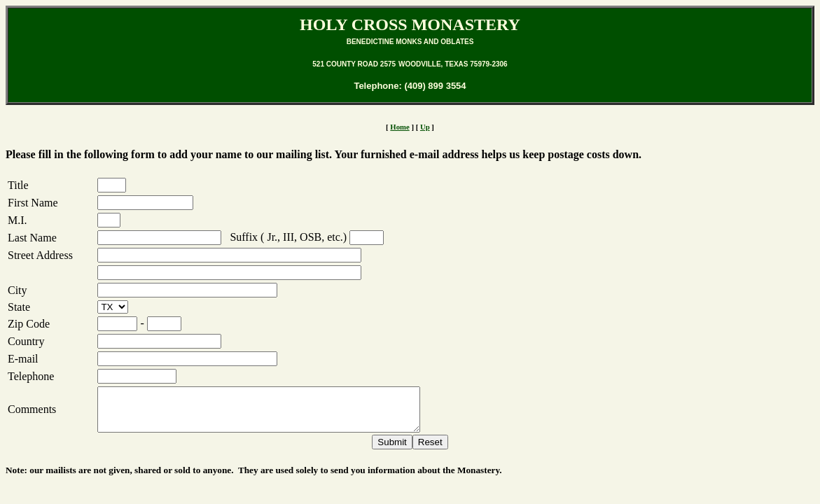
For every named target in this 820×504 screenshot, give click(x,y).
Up (425, 127)
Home (399, 127)
